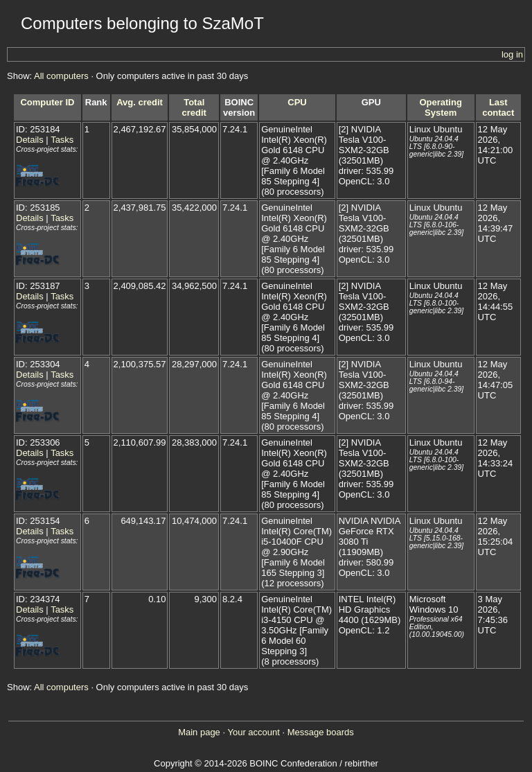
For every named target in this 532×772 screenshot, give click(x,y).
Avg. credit (140, 102)
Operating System (440, 107)
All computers (61, 76)
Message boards (321, 732)
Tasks (62, 140)
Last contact (498, 107)
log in (512, 54)
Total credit (194, 107)
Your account (253, 732)
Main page (199, 732)
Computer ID (47, 102)
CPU (297, 102)
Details (30, 140)
